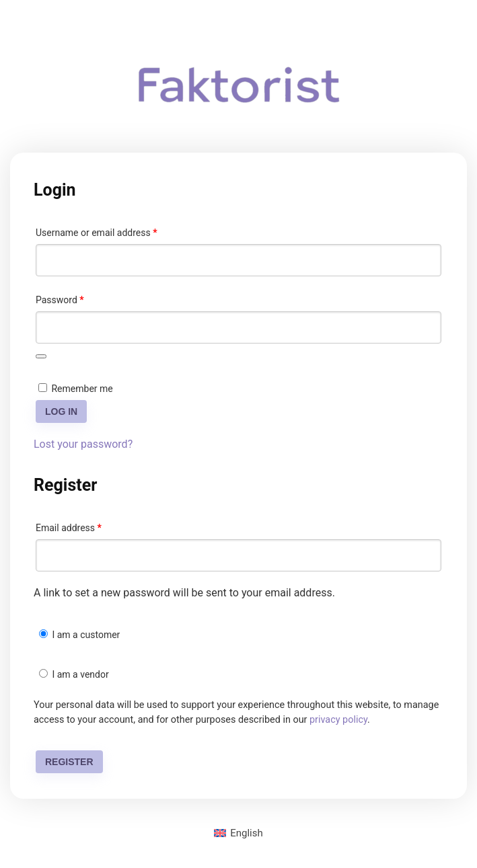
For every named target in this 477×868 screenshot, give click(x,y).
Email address (87, 526)
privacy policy (338, 720)
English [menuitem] (247, 833)
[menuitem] (238, 833)
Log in (61, 411)
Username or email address (115, 231)
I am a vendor (74, 674)
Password (78, 298)
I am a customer (79, 635)
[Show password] (41, 356)
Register (69, 762)
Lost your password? (83, 444)
